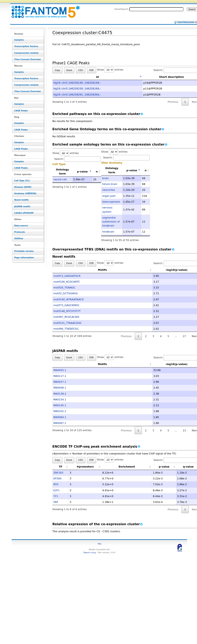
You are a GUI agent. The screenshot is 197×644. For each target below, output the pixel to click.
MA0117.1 (60, 376)
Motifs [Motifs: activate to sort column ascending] (83, 270)
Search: (78, 159)
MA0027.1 (60, 382)
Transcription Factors (26, 46)
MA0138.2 (60, 394)
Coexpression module (26, 53)
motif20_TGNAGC (64, 288)
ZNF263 (58, 473)
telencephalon (111, 202)
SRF (56, 502)
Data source (21, 226)
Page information (24, 258)
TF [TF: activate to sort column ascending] (61, 467)
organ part (109, 196)
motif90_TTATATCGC (66, 329)
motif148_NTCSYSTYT (67, 311)
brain (106, 178)
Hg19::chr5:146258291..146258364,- (77, 95)
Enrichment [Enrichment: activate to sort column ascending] (127, 467)
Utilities (19, 238)
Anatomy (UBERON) (25, 193)
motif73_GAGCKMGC (66, 305)
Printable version (24, 251)
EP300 (57, 478)
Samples (19, 40)
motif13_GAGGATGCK (67, 276)
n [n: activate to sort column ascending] (97, 172)
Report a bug (90, 552)
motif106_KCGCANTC (67, 282)
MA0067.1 (60, 423)
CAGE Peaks (21, 111)
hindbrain (108, 232)
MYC (56, 484)
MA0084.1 (60, 417)
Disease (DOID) (23, 187)
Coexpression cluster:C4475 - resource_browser (43, 10)
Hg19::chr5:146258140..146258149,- (77, 83)
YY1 (56, 496)
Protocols (20, 232)
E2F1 (57, 490)
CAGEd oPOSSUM (24, 213)
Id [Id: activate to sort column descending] (97, 77)
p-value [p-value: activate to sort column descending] (82, 172)
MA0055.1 (60, 370)
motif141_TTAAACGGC (68, 323)
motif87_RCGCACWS (66, 317)
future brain (110, 184)
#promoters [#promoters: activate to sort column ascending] (85, 467)
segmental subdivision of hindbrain (111, 222)
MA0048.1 (60, 388)
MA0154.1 (60, 399)
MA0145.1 (60, 405)
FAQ (99, 544)
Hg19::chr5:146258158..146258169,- (77, 89)
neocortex (109, 190)
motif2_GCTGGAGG (66, 293)
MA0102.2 (60, 411)
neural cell (60, 179)
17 (184, 336)
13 (184, 430)
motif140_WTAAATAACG (69, 299)
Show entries (110, 70)
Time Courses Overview (28, 59)
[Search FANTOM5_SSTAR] (156, 9)
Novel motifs (21, 200)
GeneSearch (121, 9)
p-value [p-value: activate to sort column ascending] (164, 467)
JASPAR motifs (22, 207)
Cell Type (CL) (22, 181)
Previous (173, 102)
